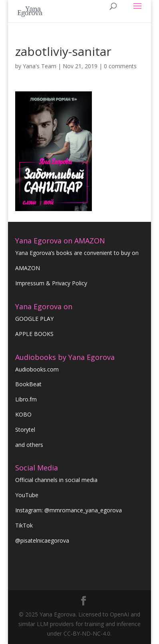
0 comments (120, 66)
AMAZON (28, 268)
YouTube (27, 495)
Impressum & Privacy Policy (51, 283)
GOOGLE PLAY (34, 319)
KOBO (23, 414)
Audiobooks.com (37, 369)
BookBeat (28, 384)
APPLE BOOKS (34, 334)
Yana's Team (40, 66)
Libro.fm (26, 399)
